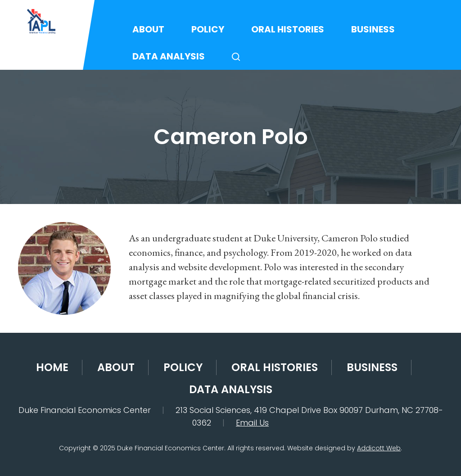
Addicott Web (379, 448)
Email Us (252, 423)
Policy (208, 29)
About (148, 29)
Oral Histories (288, 29)
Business (373, 29)
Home (52, 367)
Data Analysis (169, 56)
